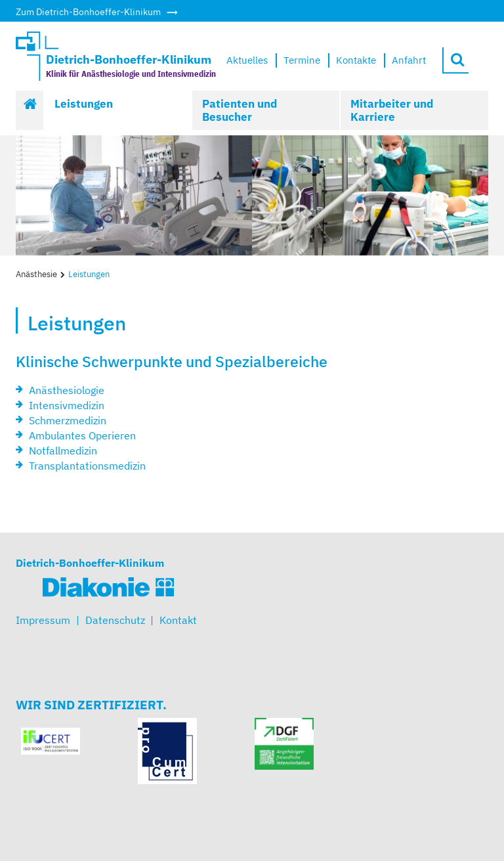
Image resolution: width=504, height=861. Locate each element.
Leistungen (84, 104)
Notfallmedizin (63, 451)
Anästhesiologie (67, 390)
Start (30, 110)
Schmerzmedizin (68, 420)
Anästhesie (36, 274)
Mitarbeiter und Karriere (392, 110)
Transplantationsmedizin (87, 466)
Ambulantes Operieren (82, 435)
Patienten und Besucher (240, 110)
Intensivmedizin (67, 405)
